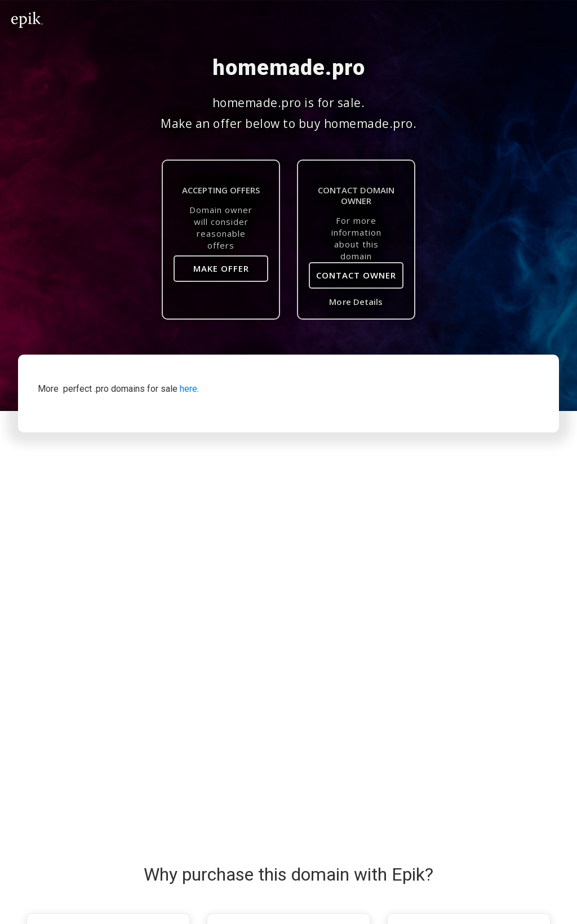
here (188, 389)
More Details (356, 302)
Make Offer (221, 268)
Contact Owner (356, 275)
